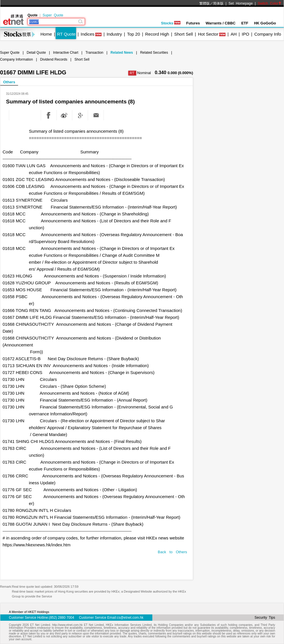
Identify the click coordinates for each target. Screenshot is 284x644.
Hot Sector (208, 34)
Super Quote (53, 15)
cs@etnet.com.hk (130, 618)
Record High (157, 34)
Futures (193, 23)
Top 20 (134, 34)
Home (46, 34)
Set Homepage (241, 3)
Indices (87, 34)
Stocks (171, 23)
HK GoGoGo (265, 23)
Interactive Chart (66, 53)
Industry (114, 34)
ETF (245, 23)
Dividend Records (54, 59)
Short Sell (183, 34)
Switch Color (270, 3)
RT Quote (66, 34)
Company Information (16, 59)
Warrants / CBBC (221, 23)
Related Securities (154, 53)
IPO (246, 34)
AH (234, 34)
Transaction (94, 53)
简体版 (218, 3)
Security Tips (265, 618)
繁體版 (205, 3)
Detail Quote (36, 53)
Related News (122, 53)
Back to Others (172, 552)
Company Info (268, 34)
